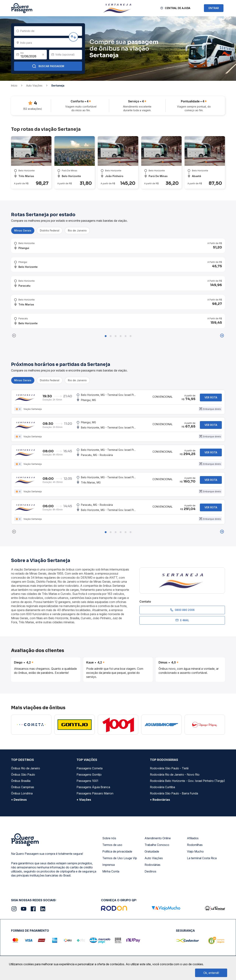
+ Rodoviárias (160, 800)
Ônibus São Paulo (23, 775)
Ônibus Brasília (21, 781)
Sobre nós (109, 838)
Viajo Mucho (195, 851)
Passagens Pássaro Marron (95, 793)
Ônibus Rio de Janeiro (26, 768)
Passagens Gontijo (89, 775)
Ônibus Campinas (23, 787)
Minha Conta (111, 871)
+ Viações (84, 800)
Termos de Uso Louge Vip (120, 858)
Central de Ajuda (178, 8)
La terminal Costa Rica (202, 858)
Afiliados (193, 838)
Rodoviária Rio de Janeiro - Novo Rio (175, 775)
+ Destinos (19, 800)
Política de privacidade (117, 851)
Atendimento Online (158, 838)
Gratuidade (152, 851)
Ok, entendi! (211, 973)
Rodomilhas (195, 845)
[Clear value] (43, 55)
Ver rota (211, 397)
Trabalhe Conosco (157, 845)
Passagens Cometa (90, 768)
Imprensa (109, 865)
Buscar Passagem (48, 66)
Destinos (150, 871)
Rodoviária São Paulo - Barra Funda (174, 793)
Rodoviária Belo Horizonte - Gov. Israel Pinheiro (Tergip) (187, 781)
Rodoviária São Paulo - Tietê (169, 768)
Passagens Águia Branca (93, 787)
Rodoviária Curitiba (162, 787)
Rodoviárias (152, 865)
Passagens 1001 (87, 781)
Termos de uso (112, 845)
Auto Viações (154, 858)
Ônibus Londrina (22, 793)
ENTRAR (214, 8)
